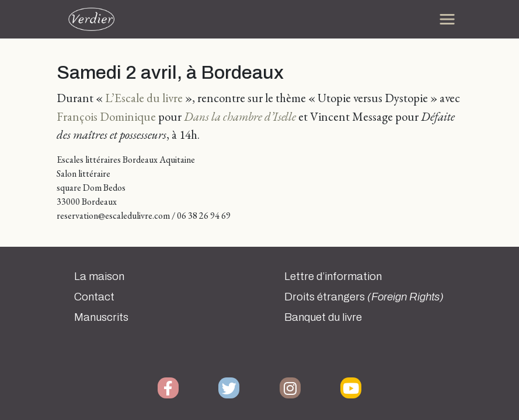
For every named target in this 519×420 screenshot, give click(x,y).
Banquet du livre (323, 317)
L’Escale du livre (144, 98)
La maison (99, 276)
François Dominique (106, 116)
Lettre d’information (333, 276)
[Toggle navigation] (447, 19)
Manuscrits (101, 317)
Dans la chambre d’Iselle (240, 116)
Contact (94, 297)
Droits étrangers (364, 297)
